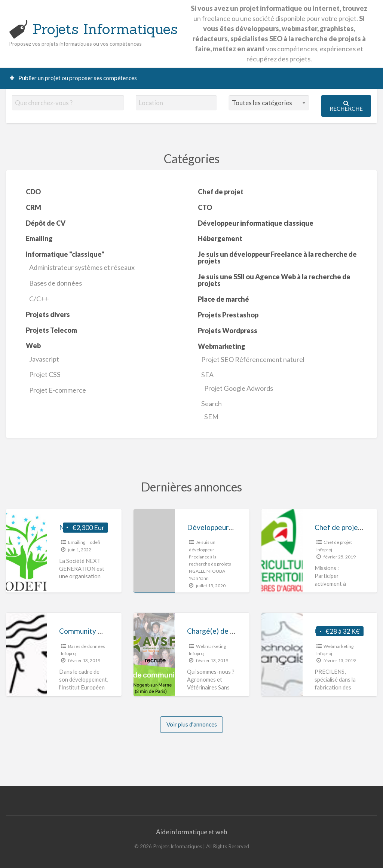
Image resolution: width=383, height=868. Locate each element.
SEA (207, 375)
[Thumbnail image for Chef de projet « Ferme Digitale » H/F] (282, 551)
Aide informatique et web (191, 832)
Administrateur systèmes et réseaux (82, 267)
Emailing (77, 542)
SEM (211, 417)
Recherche (346, 106)
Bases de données (56, 283)
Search (212, 403)
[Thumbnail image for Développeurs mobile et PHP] (154, 551)
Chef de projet (338, 542)
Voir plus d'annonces (192, 724)
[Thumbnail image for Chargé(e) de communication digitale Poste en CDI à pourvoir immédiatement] (282, 654)
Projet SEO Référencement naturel (253, 359)
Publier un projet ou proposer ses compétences (73, 78)
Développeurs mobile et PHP (233, 527)
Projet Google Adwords (239, 388)
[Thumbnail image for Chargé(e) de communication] (154, 654)
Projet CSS (45, 374)
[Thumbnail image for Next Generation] (27, 551)
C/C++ (39, 299)
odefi (95, 542)
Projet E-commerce (58, 390)
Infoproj (324, 550)
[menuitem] (73, 78)
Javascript (44, 359)
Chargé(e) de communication (233, 631)
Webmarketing (211, 646)
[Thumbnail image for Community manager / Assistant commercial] (27, 654)
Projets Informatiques (105, 29)
